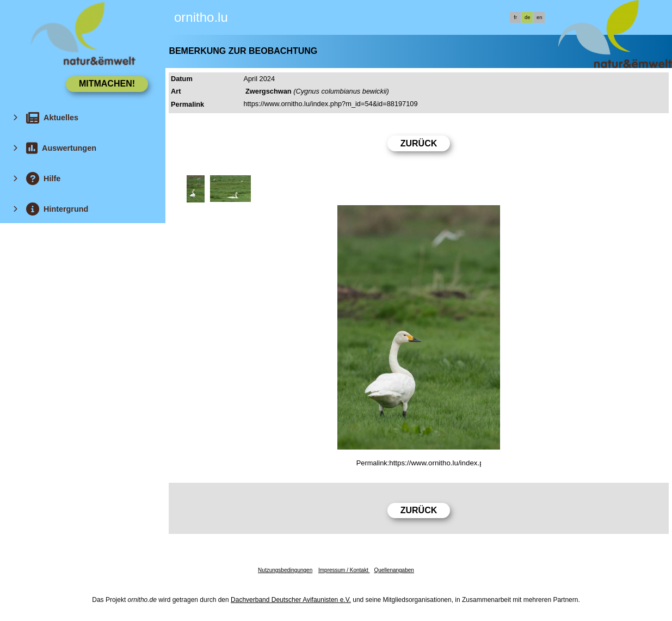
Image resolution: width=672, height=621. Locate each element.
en (539, 17)
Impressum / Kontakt (344, 570)
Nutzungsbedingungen (285, 570)
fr (515, 17)
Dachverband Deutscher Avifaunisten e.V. (291, 600)
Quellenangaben (394, 570)
